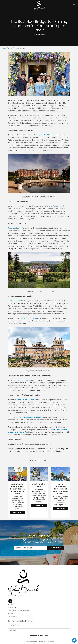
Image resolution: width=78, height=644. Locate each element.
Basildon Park (58, 206)
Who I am (11, 605)
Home (5, 48)
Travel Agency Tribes (49, 642)
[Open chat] (74, 640)
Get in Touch (55, 548)
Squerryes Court (14, 228)
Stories (10, 48)
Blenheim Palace (14, 301)
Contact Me (12, 608)
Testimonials (12, 617)
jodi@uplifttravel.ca (15, 596)
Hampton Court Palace (45, 135)
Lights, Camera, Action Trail (31, 318)
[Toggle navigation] (74, 5)
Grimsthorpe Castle (26, 380)
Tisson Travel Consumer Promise (19, 611)
